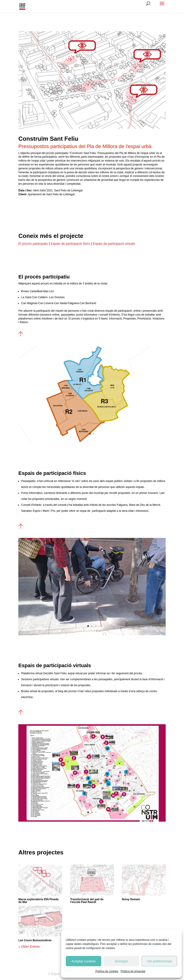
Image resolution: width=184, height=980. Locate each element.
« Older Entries (29, 947)
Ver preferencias (159, 961)
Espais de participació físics (70, 244)
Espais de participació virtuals (114, 244)
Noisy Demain (131, 899)
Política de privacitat (133, 971)
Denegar (121, 961)
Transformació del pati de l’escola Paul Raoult (87, 901)
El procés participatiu (33, 244)
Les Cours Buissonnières (35, 940)
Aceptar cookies (84, 961)
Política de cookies (107, 971)
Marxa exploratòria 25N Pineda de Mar (38, 901)
